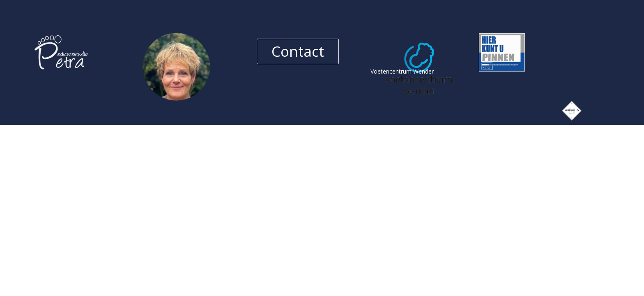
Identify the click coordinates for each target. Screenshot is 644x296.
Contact (298, 51)
